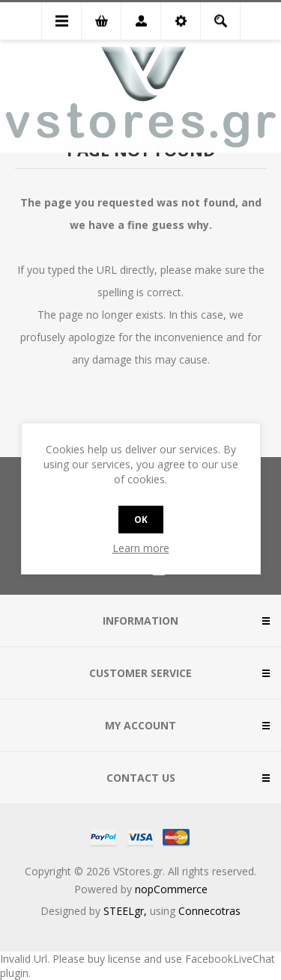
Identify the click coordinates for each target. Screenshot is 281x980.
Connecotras (209, 911)
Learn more (141, 548)
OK (141, 520)
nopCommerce (171, 889)
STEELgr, (127, 911)
